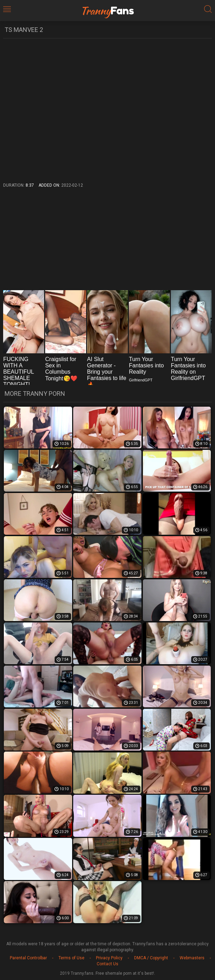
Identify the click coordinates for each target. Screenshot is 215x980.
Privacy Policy (109, 958)
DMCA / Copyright (151, 958)
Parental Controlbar (28, 958)
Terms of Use (71, 958)
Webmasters (192, 958)
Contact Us (107, 964)
